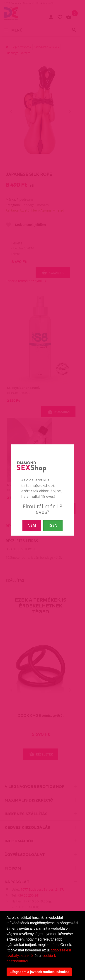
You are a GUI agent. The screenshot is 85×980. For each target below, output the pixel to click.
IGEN (53, 525)
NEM (32, 525)
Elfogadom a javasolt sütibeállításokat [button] (39, 972)
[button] (31, 961)
